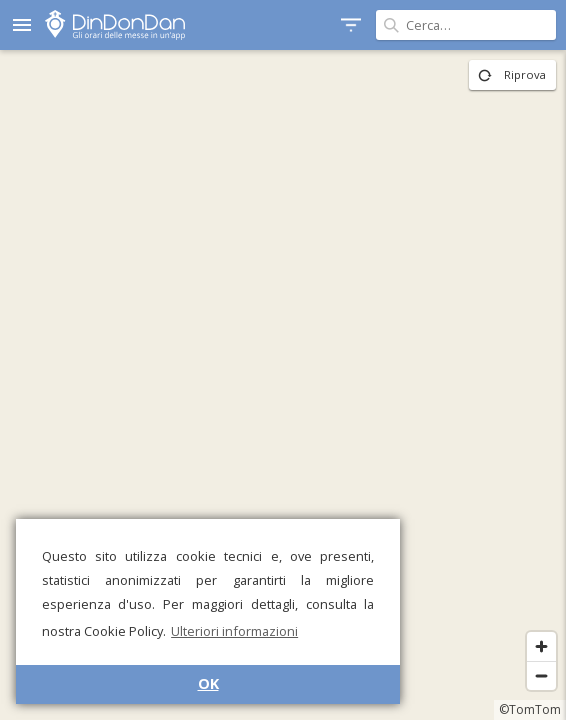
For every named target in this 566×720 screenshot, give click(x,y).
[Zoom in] (541, 646)
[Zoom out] (541, 675)
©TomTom (530, 709)
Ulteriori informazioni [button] (234, 631)
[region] (283, 385)
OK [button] (208, 683)
